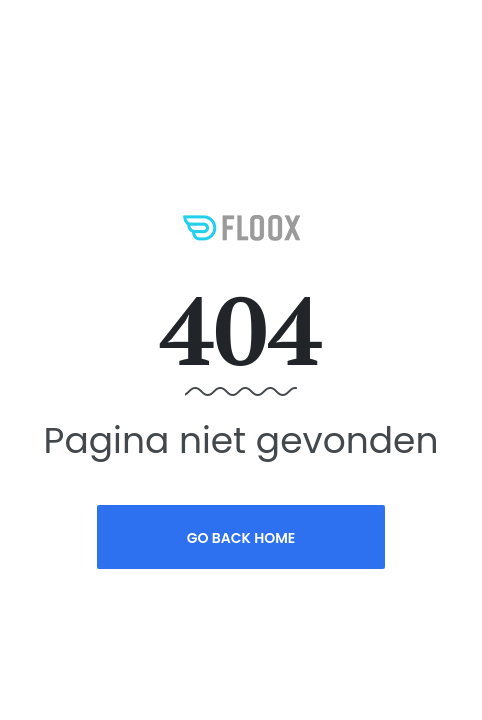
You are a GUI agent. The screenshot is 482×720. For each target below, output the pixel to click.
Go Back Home (241, 538)
